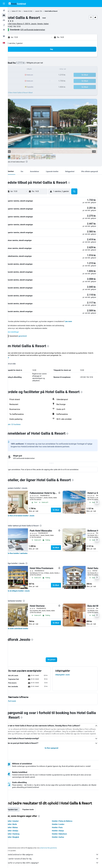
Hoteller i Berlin (18, 820)
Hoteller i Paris (61, 824)
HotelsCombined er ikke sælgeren (56, 851)
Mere (14, 346)
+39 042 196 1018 (20, 26)
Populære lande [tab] (35, 806)
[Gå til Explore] (4, 30)
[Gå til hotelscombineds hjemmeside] (17, 3)
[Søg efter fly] (4, 11)
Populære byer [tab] (19, 806)
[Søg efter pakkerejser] (4, 25)
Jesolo (44, 11)
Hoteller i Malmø (19, 824)
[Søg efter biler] (4, 20)
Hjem (14, 11)
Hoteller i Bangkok (19, 833)
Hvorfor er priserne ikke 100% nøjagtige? (56, 859)
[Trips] (4, 36)
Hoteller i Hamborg (20, 830)
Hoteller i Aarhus (61, 833)
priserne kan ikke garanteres (55, 844)
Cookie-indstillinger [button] (19, 320)
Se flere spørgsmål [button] (55, 739)
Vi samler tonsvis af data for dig (56, 855)
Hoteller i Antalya (19, 827)
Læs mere (75, 310)
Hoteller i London (62, 820)
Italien (21, 11)
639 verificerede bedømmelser (40, 30)
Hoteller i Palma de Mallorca (66, 817)
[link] (28, 504)
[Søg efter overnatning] (4, 15)
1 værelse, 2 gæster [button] (22, 43)
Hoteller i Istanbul (19, 817)
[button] (4, 4)
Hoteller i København (63, 830)
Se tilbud (63, 498)
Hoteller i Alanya (61, 827)
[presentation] (34, 162)
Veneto (33, 11)
